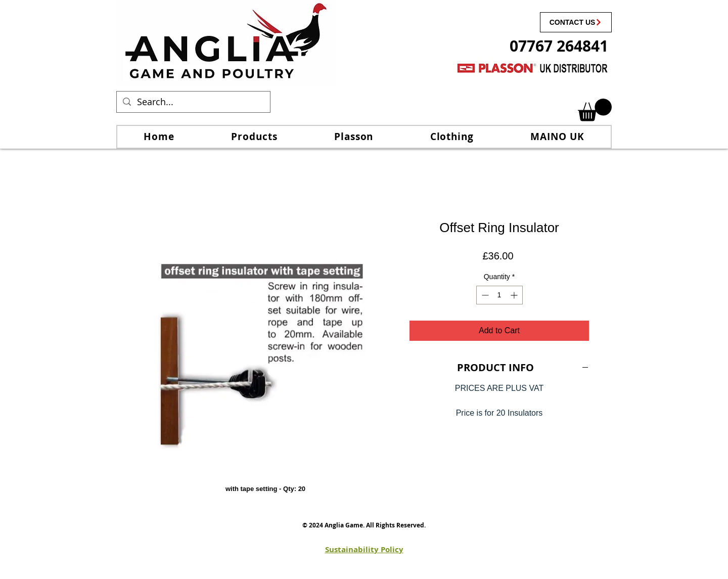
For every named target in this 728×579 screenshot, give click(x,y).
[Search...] (193, 102)
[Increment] (515, 295)
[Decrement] (484, 295)
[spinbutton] (499, 295)
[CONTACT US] (576, 22)
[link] (595, 110)
